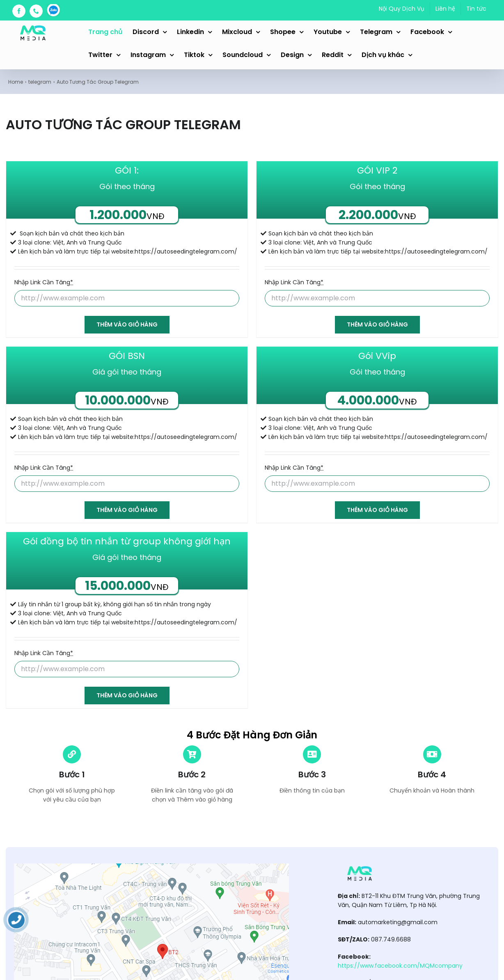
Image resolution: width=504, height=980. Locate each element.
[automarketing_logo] (360, 866)
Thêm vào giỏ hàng (127, 324)
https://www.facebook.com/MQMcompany (400, 966)
